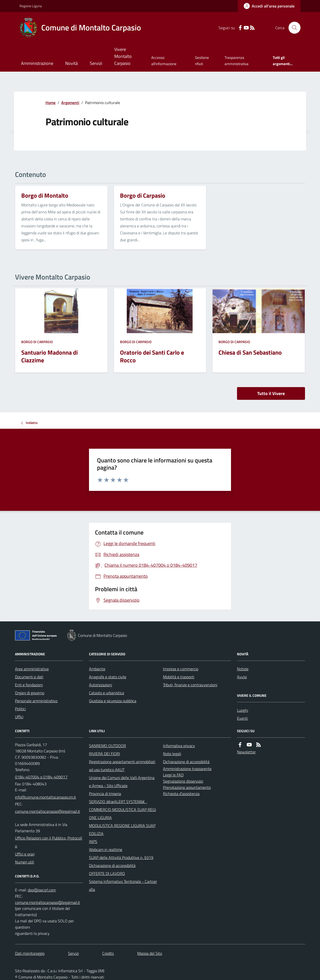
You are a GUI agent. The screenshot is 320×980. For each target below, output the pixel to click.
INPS (93, 841)
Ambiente (97, 669)
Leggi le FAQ (173, 775)
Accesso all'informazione (164, 61)
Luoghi (242, 710)
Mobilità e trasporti (179, 677)
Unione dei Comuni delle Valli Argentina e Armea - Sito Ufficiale (122, 782)
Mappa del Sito (150, 953)
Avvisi (242, 677)
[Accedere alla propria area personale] (269, 6)
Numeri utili (24, 862)
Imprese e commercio (181, 669)
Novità (71, 63)
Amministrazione (37, 63)
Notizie (243, 669)
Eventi (242, 718)
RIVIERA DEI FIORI (104, 754)
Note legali (172, 754)
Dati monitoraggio (30, 953)
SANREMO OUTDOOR (107, 746)
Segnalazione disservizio (183, 781)
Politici (20, 709)
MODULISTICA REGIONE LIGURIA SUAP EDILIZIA (122, 830)
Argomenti (70, 103)
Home (50, 103)
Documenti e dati (29, 677)
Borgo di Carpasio (37, 342)
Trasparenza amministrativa (236, 61)
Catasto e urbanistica (106, 693)
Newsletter (246, 752)
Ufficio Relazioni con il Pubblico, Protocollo (49, 842)
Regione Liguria (31, 6)
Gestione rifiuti (202, 61)
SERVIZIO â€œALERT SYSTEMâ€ (118, 802)
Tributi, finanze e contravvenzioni (190, 685)
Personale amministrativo (36, 701)
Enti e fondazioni (29, 685)
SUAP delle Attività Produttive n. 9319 (121, 857)
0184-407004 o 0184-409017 (41, 777)
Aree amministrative (32, 669)
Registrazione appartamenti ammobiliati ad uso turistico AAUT (122, 766)
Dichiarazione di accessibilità (112, 865)
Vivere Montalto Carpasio (123, 56)
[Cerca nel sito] (292, 28)
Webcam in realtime (106, 849)
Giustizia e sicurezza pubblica (113, 701)
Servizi (96, 63)
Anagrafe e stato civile (108, 677)
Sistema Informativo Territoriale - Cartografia (123, 885)
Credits (108, 953)
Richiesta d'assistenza (181, 794)
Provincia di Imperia (105, 794)
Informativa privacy (179, 746)
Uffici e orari (25, 854)
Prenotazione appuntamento (187, 787)
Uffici (19, 717)
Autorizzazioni (100, 685)
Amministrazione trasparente (187, 769)
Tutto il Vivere (271, 393)
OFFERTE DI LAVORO (107, 873)
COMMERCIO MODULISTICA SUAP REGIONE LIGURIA (122, 814)
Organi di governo (30, 693)
